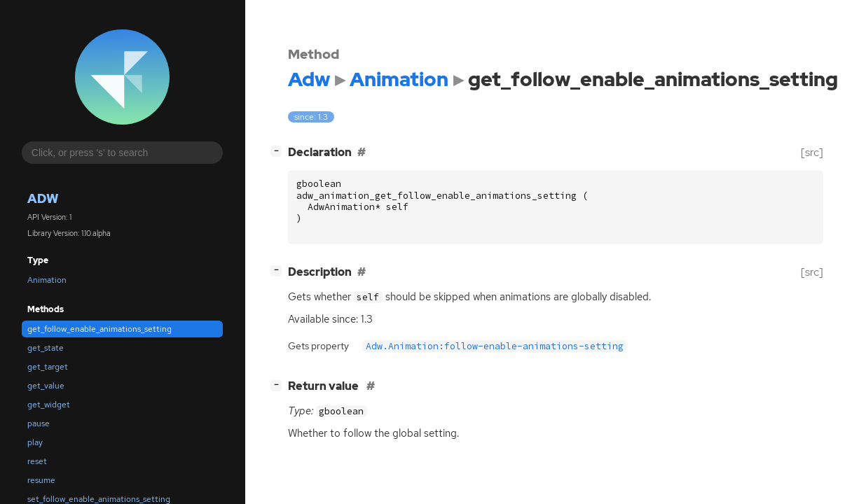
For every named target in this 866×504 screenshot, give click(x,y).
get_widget (49, 405)
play (35, 442)
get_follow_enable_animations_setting (99, 329)
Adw (43, 198)
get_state (46, 348)
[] (279, 151)
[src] (812, 152)
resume (41, 480)
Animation (47, 280)
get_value (46, 386)
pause (39, 423)
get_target (48, 367)
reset (37, 461)
